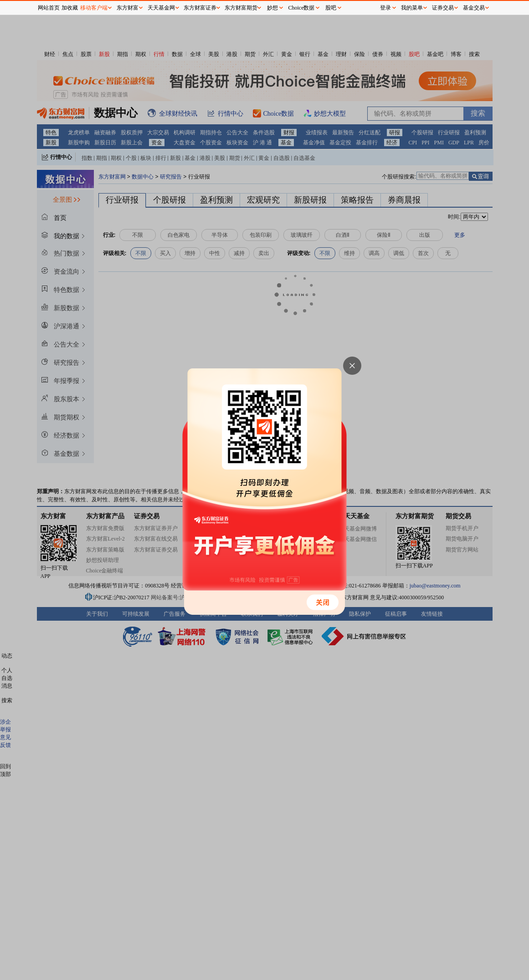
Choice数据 (302, 8)
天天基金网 (161, 8)
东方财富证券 (200, 8)
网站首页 (49, 8)
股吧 (331, 8)
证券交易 (443, 8)
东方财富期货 (241, 8)
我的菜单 (412, 8)
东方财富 (128, 8)
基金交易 (474, 8)
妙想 (272, 8)
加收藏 (70, 8)
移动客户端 (94, 8)
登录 (385, 8)
